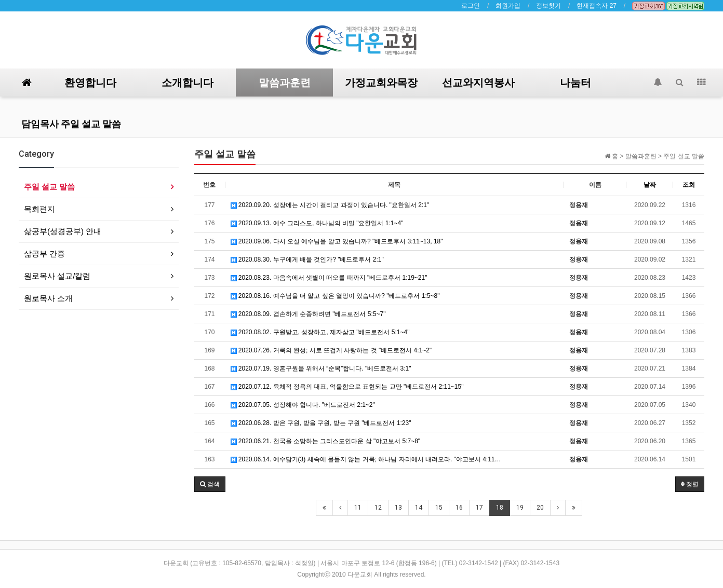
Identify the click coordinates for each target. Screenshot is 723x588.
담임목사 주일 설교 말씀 (71, 124)
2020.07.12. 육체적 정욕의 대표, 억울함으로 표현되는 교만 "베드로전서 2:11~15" (347, 387)
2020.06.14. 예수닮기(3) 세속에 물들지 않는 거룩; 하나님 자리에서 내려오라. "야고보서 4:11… (366, 459)
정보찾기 (548, 6)
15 (439, 508)
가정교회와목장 (381, 83)
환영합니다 (90, 83)
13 (398, 508)
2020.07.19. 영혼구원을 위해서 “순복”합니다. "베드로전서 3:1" (321, 368)
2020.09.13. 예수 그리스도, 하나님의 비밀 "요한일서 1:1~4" (317, 223)
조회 (689, 185)
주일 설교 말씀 (49, 187)
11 (358, 508)
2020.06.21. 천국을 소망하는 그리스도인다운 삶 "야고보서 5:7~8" (326, 441)
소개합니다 (188, 83)
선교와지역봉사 (478, 83)
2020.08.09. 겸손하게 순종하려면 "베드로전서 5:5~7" (308, 314)
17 (479, 508)
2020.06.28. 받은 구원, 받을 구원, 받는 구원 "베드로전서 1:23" (321, 423)
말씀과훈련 (285, 83)
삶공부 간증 (44, 254)
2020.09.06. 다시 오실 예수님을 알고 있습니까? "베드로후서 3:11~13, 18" (337, 241)
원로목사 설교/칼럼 (57, 276)
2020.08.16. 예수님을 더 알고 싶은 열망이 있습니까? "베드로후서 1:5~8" (335, 296)
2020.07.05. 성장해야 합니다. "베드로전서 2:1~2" (303, 405)
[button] (210, 484)
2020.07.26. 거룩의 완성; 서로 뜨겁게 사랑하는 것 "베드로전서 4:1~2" (331, 350)
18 (500, 508)
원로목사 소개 (48, 298)
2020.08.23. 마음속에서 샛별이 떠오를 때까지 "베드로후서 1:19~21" (329, 278)
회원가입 (508, 6)
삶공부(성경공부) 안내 (63, 231)
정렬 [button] (690, 484)
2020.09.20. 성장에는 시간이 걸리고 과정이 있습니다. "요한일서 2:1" (330, 205)
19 (520, 508)
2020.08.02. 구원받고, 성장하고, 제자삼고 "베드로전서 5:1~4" (320, 332)
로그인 (471, 6)
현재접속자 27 (597, 6)
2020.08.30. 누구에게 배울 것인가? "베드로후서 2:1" (307, 259)
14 (419, 508)
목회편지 (39, 209)
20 (540, 508)
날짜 (650, 185)
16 (459, 508)
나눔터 (575, 83)
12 (378, 508)
